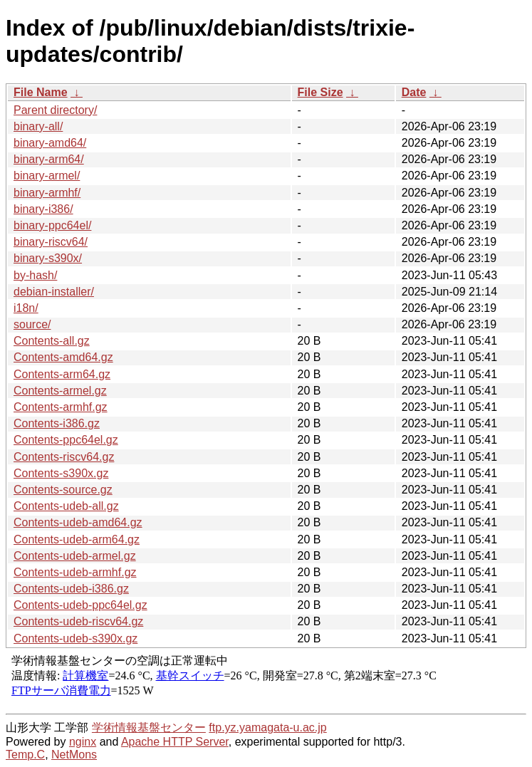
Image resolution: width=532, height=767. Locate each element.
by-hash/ (35, 275)
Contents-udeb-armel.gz (75, 556)
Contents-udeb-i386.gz (71, 589)
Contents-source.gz (63, 490)
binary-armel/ (47, 176)
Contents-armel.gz (60, 391)
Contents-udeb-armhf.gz (75, 572)
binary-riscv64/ (51, 242)
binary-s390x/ (48, 258)
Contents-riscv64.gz (64, 457)
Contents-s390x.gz (61, 473)
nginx (83, 742)
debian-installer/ (54, 292)
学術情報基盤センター (149, 727)
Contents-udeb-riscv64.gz (78, 621)
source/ (32, 324)
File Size (320, 92)
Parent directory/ (55, 110)
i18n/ (26, 308)
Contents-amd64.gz (63, 357)
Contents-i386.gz (57, 423)
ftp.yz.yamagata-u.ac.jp (267, 727)
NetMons (74, 755)
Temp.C (25, 755)
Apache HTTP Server (175, 742)
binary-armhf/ (47, 193)
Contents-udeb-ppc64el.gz (80, 605)
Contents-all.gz (52, 341)
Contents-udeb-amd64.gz (78, 522)
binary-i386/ (43, 209)
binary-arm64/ (49, 159)
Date (414, 92)
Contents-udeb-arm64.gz (77, 539)
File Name (41, 92)
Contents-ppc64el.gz (66, 440)
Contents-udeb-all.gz (66, 506)
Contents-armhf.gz (61, 407)
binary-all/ (38, 126)
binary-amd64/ (50, 143)
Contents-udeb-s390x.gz (75, 638)
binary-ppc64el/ (52, 225)
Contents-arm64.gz (62, 374)
